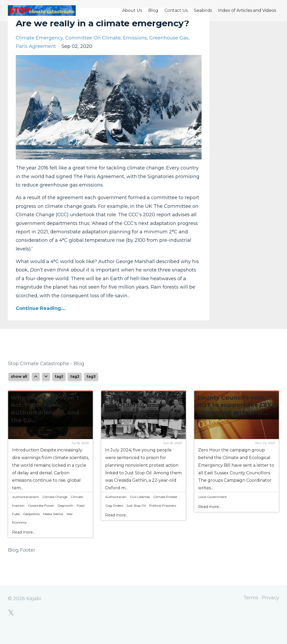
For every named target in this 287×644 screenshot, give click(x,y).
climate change (55, 510)
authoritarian (116, 510)
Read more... (24, 546)
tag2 (75, 390)
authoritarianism (26, 510)
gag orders (114, 519)
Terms (248, 612)
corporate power (41, 519)
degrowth (65, 519)
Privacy (270, 612)
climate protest (165, 510)
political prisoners (163, 519)
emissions (135, 52)
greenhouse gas (169, 52)
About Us (132, 10)
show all (19, 390)
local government (213, 510)
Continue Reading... (41, 322)
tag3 (91, 390)
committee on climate (93, 52)
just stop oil (136, 519)
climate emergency (39, 52)
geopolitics (31, 528)
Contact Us (176, 10)
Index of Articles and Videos (247, 10)
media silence (53, 528)
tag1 (59, 390)
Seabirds (203, 10)
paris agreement (36, 60)
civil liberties (140, 510)
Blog (153, 10)
